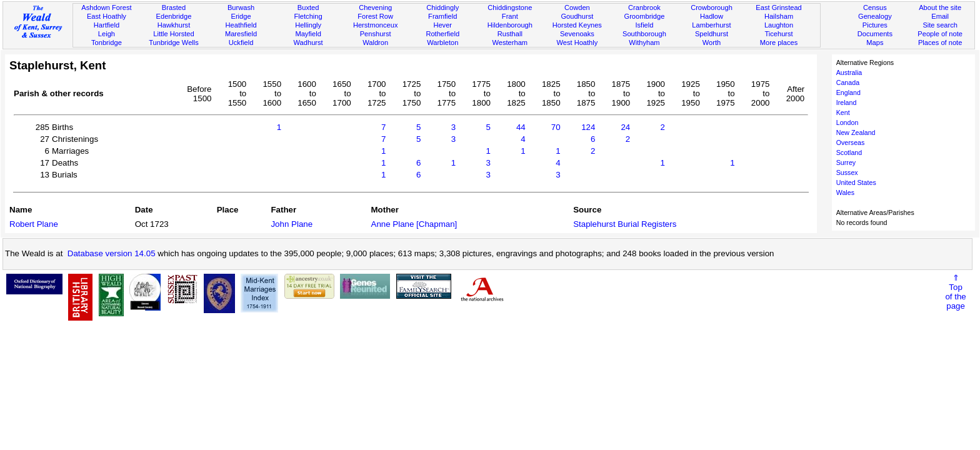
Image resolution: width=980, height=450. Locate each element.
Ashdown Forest (106, 7)
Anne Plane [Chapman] (414, 224)
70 (556, 127)
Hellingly (308, 25)
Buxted (308, 7)
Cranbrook (644, 7)
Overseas (851, 142)
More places (779, 42)
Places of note (940, 42)
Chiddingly (442, 7)
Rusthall (510, 34)
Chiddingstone (510, 7)
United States (856, 182)
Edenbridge (174, 16)
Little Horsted (173, 34)
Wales (845, 192)
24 (625, 127)
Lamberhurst (711, 25)
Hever (442, 25)
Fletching (308, 16)
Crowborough (712, 7)
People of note (940, 34)
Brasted (174, 7)
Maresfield (241, 34)
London (847, 122)
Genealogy (875, 16)
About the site (940, 7)
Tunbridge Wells (174, 42)
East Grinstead (778, 7)
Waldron (375, 42)
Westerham (510, 42)
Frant (510, 16)
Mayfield (308, 34)
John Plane (292, 224)
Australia (849, 72)
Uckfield (241, 42)
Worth (712, 42)
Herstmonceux (376, 25)
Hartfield (107, 25)
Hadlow (712, 16)
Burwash (241, 7)
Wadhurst (308, 42)
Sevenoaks (577, 34)
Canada (848, 82)
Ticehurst (778, 34)
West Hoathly (577, 42)
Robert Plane (34, 224)
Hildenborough (510, 25)
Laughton (779, 25)
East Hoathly (107, 16)
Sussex (847, 172)
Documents (875, 34)
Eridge (241, 16)
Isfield (644, 25)
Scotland (849, 152)
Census (875, 7)
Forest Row (375, 16)
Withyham (644, 42)
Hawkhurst (174, 25)
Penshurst (376, 34)
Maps (875, 42)
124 (588, 127)
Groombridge (645, 16)
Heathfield (241, 25)
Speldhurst (712, 34)
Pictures (875, 25)
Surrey (846, 162)
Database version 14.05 (112, 253)
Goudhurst (577, 16)
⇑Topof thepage (955, 292)
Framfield (442, 16)
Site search (940, 25)
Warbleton (442, 42)
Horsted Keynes (577, 25)
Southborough (644, 34)
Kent (843, 112)
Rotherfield (442, 34)
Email (940, 16)
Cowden (577, 7)
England (848, 92)
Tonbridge (107, 42)
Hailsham (779, 16)
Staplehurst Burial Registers (625, 224)
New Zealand (856, 132)
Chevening (375, 7)
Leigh (107, 34)
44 (521, 127)
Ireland (847, 102)
